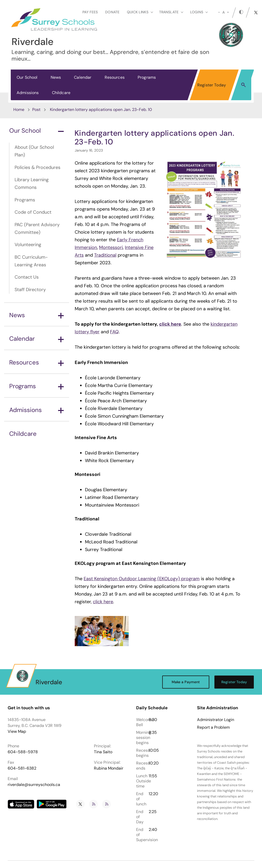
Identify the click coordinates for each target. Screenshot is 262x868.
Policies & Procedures (37, 167)
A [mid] (223, 12)
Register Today (212, 85)
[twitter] (256, 13)
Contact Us (27, 277)
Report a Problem (213, 727)
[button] (243, 85)
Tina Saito (103, 752)
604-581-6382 (22, 768)
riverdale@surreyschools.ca (34, 785)
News (56, 77)
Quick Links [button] (140, 12)
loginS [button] (199, 12)
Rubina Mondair (109, 768)
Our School (27, 77)
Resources (115, 77)
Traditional (105, 255)
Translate (171, 12)
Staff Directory (30, 290)
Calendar (83, 77)
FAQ (114, 332)
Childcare (61, 93)
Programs (147, 77)
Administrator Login (216, 720)
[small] (219, 12)
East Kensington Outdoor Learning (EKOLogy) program (142, 579)
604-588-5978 (23, 752)
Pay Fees (90, 12)
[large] (228, 12)
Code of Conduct (33, 212)
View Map (17, 731)
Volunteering (28, 245)
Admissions (28, 93)
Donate (112, 12)
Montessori (111, 247)
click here (103, 602)
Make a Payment (186, 682)
